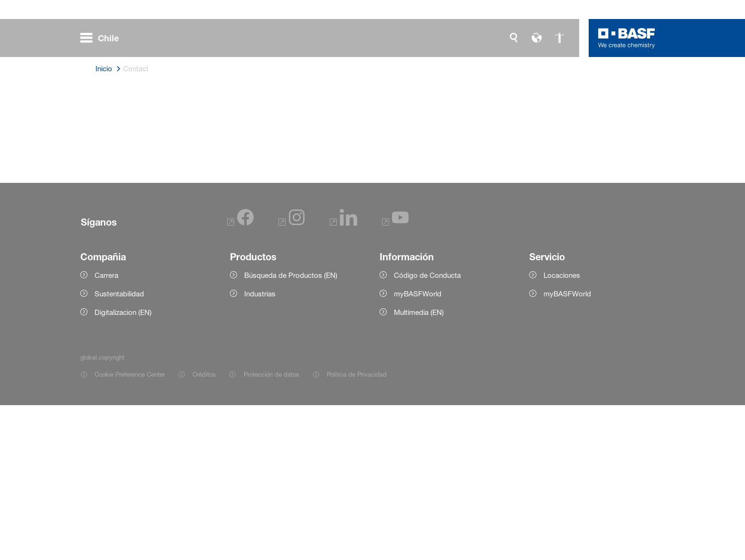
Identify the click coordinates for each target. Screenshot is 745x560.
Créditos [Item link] (204, 529)
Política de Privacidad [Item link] (357, 529)
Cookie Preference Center (130, 529)
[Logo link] (627, 38)
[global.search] (514, 38)
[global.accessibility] (559, 38)
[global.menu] (103, 38)
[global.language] (536, 38)
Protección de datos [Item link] (272, 529)
